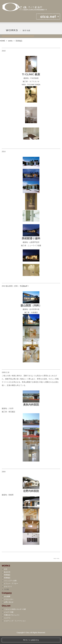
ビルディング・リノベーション (15, 629)
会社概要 (7, 604)
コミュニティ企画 (10, 589)
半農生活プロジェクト (12, 623)
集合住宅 (7, 580)
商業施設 (7, 583)
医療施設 (7, 586)
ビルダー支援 (9, 620)
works (10, 41)
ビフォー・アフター (11, 592)
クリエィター (9, 607)
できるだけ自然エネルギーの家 (15, 617)
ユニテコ (7, 626)
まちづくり (8, 594)
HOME (3, 41)
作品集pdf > (24, 286)
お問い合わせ (9, 610)
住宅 (6, 577)
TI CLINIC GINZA (34, 85)
